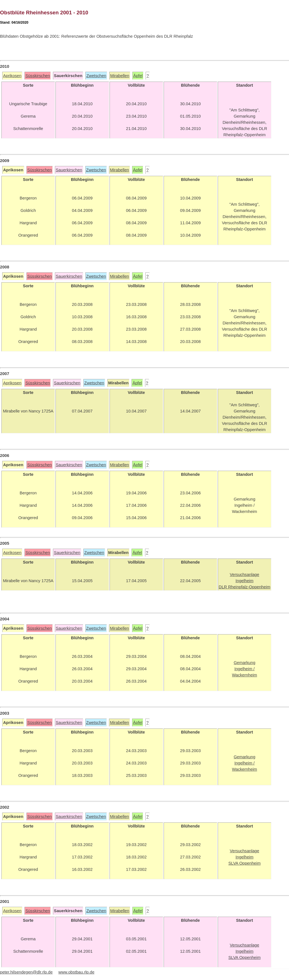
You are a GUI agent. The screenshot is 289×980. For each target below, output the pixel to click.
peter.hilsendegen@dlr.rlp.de (26, 972)
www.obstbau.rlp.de (76, 972)
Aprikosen (12, 76)
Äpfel (138, 76)
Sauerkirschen (69, 170)
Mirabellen (120, 76)
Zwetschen (96, 76)
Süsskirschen (38, 76)
